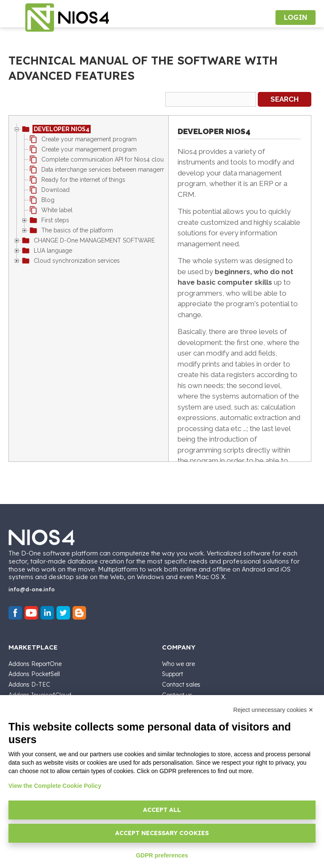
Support (173, 674)
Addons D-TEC (29, 685)
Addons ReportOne (35, 664)
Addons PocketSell (34, 674)
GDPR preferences (162, 855)
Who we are (178, 664)
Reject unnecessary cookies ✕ (273, 710)
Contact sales (181, 685)
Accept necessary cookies (162, 833)
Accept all (162, 810)
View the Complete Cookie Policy (55, 786)
